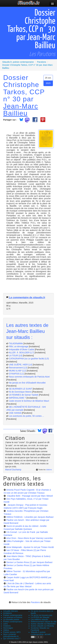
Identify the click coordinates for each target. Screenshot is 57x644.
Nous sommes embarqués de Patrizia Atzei (29, 377)
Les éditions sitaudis (39, 620)
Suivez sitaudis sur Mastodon (43, 624)
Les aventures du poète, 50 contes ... (26, 416)
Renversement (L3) (18, 368)
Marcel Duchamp (13, 470)
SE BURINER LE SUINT (21, 389)
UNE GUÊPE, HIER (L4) (21, 365)
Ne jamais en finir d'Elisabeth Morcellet (27, 383)
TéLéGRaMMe (16, 343)
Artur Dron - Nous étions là (29, 538)
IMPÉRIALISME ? (17, 398)
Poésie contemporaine (13, 615)
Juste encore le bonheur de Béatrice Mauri (29, 401)
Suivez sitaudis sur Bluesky (42, 626)
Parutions (35, 602)
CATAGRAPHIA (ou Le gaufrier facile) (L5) (29, 359)
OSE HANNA (15, 413)
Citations (7, 626)
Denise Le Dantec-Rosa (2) (29, 562)
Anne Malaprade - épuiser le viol (30, 547)
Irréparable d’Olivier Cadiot (22, 349)
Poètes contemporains (13, 622)
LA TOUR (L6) (16, 356)
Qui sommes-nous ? (12, 639)
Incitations (8, 613)
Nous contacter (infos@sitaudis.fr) (11, 635)
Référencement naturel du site (44, 622)
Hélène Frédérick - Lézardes (30, 517)
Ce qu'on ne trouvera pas (42, 615)
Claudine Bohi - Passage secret (30, 496)
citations (49, 470)
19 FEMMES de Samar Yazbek (24, 395)
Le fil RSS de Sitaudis (40, 617)
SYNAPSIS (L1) (16, 374)
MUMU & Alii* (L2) (18, 371)
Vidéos (6, 630)
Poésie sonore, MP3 (12, 632)
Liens (5, 624)
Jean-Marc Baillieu (21, 110)
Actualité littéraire (11, 611)
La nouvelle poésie (11, 620)
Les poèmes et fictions (13, 617)
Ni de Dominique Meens (20, 392)
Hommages (8, 628)
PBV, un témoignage (19, 346)
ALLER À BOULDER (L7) (21, 353)
